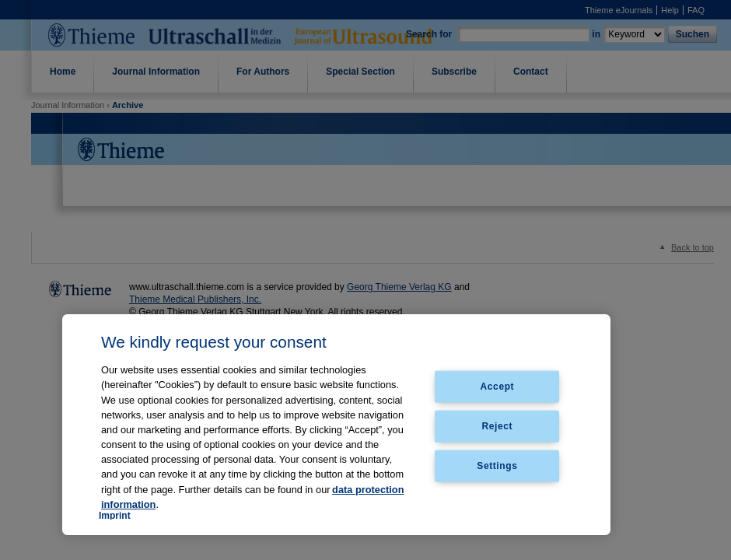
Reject (498, 426)
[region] (336, 425)
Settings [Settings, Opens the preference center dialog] (497, 465)
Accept (498, 387)
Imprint (115, 516)
